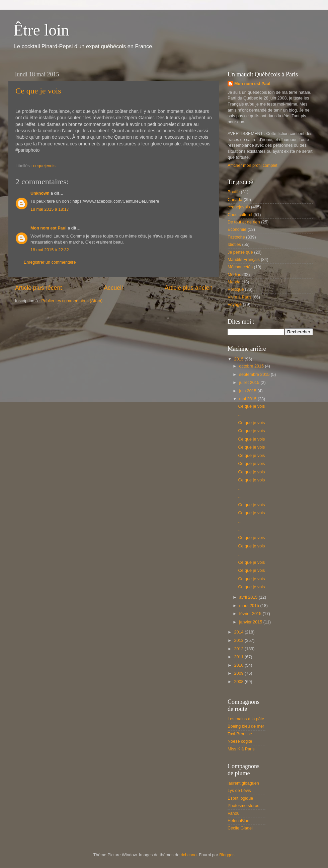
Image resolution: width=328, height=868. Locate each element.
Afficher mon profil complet (253, 165)
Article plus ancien (189, 288)
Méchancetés (240, 267)
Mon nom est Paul (49, 228)
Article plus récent (38, 288)
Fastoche (236, 237)
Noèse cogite (240, 741)
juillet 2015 (250, 383)
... (240, 414)
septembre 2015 (255, 375)
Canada (235, 200)
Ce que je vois (38, 91)
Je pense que (240, 252)
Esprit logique (240, 798)
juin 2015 (249, 391)
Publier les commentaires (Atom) (72, 301)
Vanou (233, 813)
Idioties (234, 245)
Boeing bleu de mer (246, 726)
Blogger (226, 855)
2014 (239, 632)
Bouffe (234, 192)
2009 (239, 673)
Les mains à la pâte (246, 719)
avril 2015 (249, 597)
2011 (239, 657)
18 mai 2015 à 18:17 (50, 209)
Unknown (40, 193)
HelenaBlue (238, 821)
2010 (239, 665)
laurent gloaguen (243, 783)
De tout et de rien (244, 222)
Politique (236, 289)
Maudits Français (244, 260)
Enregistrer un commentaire (50, 262)
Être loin (41, 30)
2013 (239, 641)
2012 (239, 649)
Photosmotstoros (243, 806)
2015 (239, 359)
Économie (237, 229)
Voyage (235, 305)
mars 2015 (250, 606)
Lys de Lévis (239, 791)
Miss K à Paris (241, 749)
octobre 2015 (252, 366)
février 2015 (251, 614)
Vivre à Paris (239, 297)
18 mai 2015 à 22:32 (50, 250)
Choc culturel (240, 215)
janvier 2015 (251, 622)
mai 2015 (249, 399)
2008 (239, 682)
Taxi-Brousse (240, 734)
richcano (189, 855)
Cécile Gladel (240, 828)
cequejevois (44, 166)
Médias (234, 275)
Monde (234, 282)
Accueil (113, 288)
